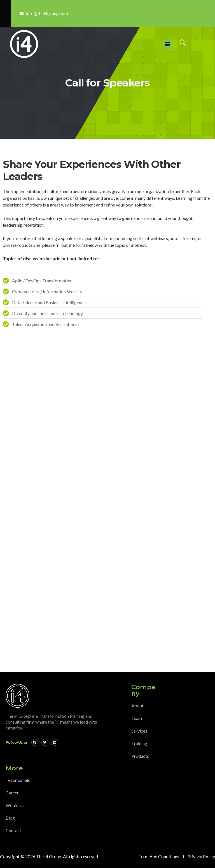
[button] (167, 44)
